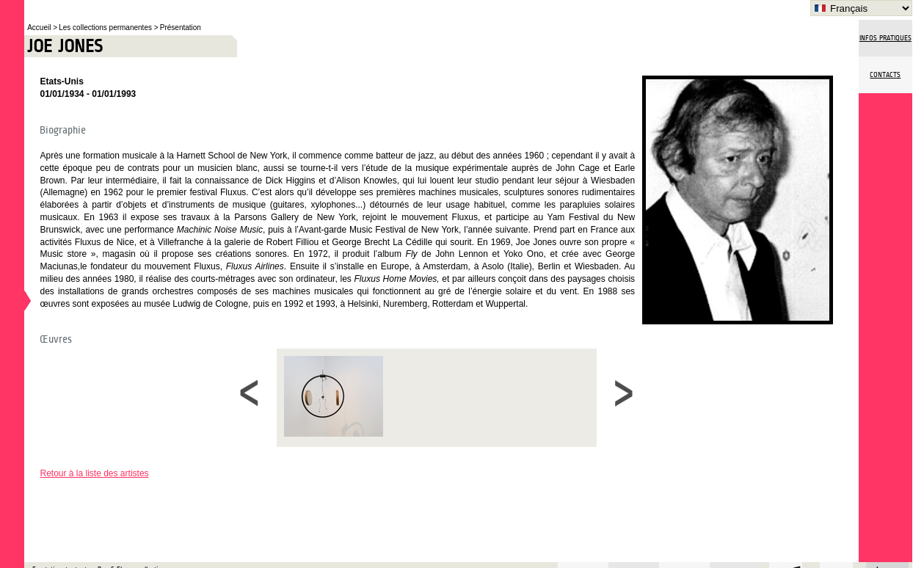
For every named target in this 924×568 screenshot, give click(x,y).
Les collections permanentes (106, 28)
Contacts (885, 75)
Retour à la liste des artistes (94, 473)
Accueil (40, 28)
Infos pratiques (885, 38)
